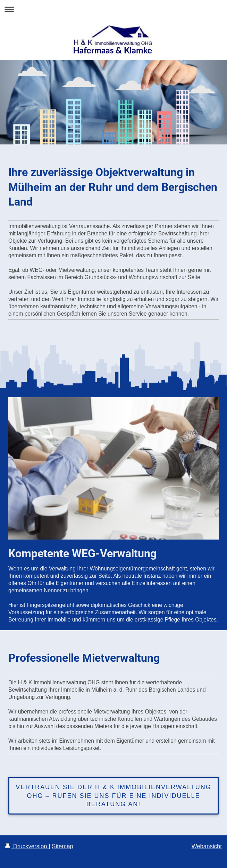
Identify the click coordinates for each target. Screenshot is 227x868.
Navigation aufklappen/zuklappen (113, 9)
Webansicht (207, 846)
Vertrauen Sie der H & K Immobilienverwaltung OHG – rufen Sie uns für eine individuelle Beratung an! (113, 796)
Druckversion (27, 846)
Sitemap (62, 846)
